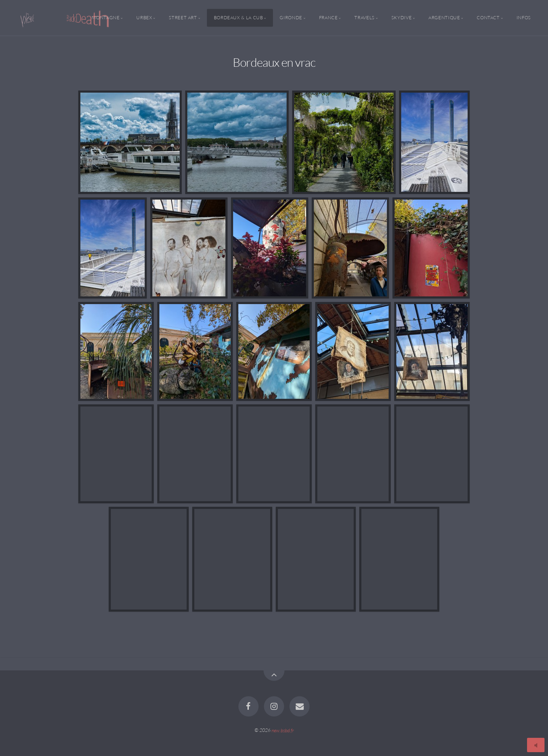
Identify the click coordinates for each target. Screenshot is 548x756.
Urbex (144, 18)
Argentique (444, 18)
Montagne (106, 18)
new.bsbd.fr (283, 730)
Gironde (291, 18)
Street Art (183, 18)
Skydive (402, 18)
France (329, 18)
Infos (524, 18)
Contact (488, 18)
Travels (364, 18)
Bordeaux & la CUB (239, 18)
